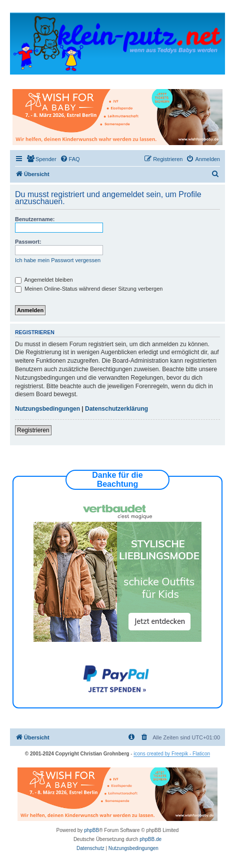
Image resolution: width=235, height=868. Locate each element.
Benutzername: (35, 219)
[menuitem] (41, 159)
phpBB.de (150, 839)
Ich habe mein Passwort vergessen (58, 260)
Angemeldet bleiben (44, 280)
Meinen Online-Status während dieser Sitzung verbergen (89, 289)
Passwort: (28, 242)
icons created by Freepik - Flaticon (172, 754)
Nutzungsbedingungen (47, 409)
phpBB (91, 830)
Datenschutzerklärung (116, 409)
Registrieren (33, 430)
